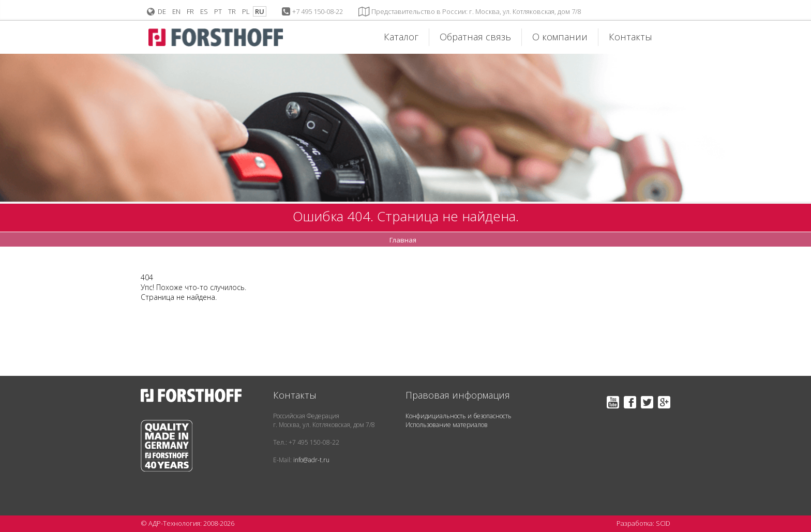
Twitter (647, 402)
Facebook (630, 402)
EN (176, 11)
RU (260, 11)
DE (162, 11)
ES (204, 11)
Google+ (664, 402)
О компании (560, 37)
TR (232, 11)
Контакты (630, 37)
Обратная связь (475, 37)
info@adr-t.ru (311, 460)
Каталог (401, 37)
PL (246, 11)
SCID (663, 523)
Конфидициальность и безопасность (459, 416)
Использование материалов (447, 425)
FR (190, 11)
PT (218, 11)
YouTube (613, 402)
